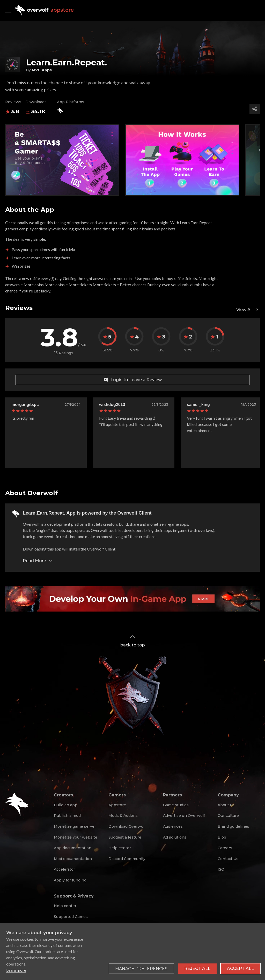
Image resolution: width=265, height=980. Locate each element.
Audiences (173, 826)
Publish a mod (67, 816)
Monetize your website (76, 837)
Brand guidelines (233, 826)
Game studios (176, 805)
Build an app (66, 805)
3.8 (12, 111)
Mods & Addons (123, 816)
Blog (222, 837)
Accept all (240, 968)
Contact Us (228, 859)
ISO (221, 869)
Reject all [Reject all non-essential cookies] (197, 968)
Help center (120, 848)
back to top (133, 641)
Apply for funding (70, 880)
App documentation (73, 848)
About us (226, 805)
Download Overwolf (127, 826)
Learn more (16, 970)
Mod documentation (73, 859)
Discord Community (127, 859)
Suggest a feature (125, 837)
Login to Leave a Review (132, 380)
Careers (225, 848)
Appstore (117, 805)
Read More (38, 561)
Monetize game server (75, 826)
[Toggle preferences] (141, 969)
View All (248, 310)
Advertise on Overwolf (184, 816)
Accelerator (64, 869)
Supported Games (71, 917)
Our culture (228, 816)
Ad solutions (175, 837)
